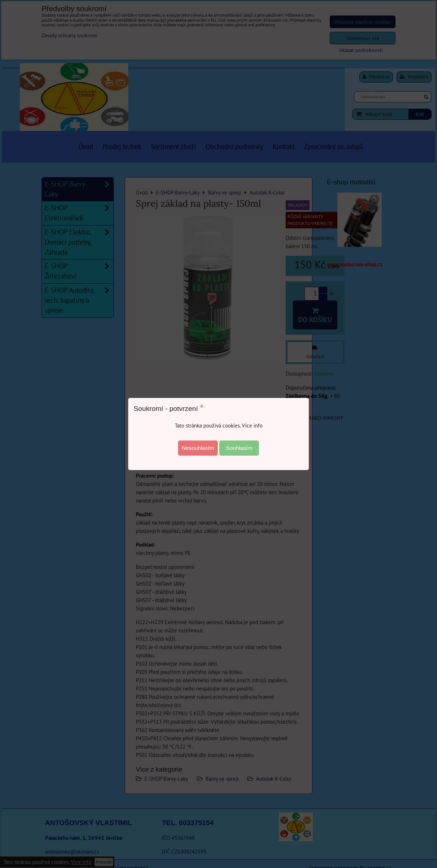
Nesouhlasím (198, 448)
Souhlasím (239, 448)
